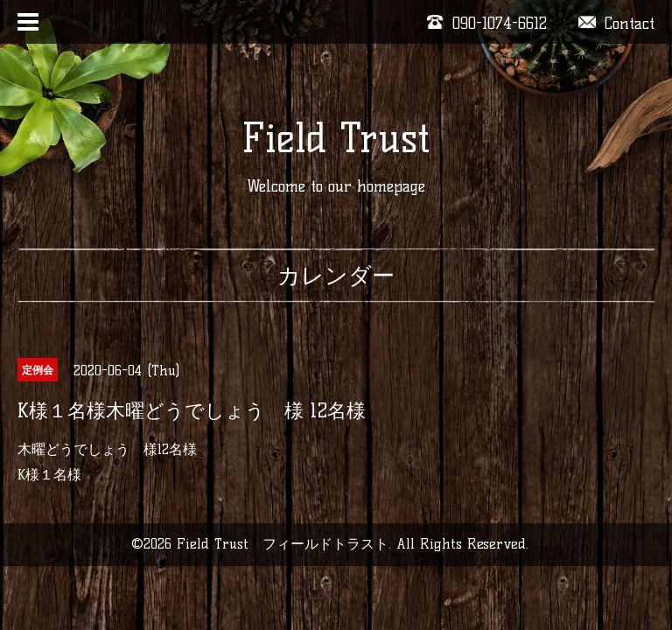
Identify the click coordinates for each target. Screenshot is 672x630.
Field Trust (336, 138)
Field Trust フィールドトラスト (283, 544)
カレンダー (336, 276)
